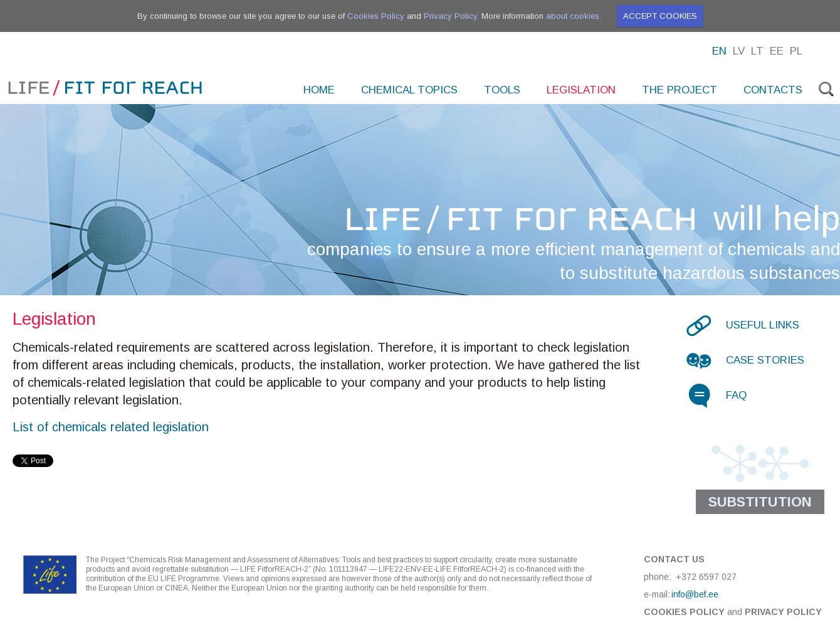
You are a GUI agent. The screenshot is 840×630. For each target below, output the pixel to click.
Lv (739, 51)
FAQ (736, 395)
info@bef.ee (695, 594)
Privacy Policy (450, 16)
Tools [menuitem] (502, 90)
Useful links (763, 325)
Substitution (760, 502)
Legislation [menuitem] (581, 90)
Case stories (765, 360)
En (719, 51)
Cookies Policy (376, 16)
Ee (777, 51)
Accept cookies (660, 16)
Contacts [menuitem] (773, 90)
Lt (757, 51)
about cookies (573, 16)
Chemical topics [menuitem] (409, 90)
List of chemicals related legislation (111, 427)
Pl (796, 51)
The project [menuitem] (680, 90)
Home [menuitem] (319, 90)
